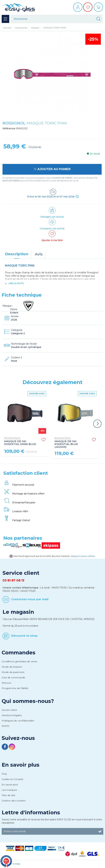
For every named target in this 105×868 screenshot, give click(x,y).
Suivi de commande (13, 677)
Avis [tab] (39, 254)
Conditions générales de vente (19, 661)
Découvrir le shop (24, 635)
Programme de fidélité (15, 688)
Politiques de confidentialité (18, 721)
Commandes (19, 653)
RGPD (5, 726)
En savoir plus (21, 765)
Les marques (9, 790)
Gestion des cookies (14, 801)
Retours (6, 683)
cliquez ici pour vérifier (83, 556)
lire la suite (16, 283)
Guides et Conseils (12, 779)
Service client (9, 710)
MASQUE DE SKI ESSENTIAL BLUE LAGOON (66, 443)
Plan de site (8, 795)
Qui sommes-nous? (28, 701)
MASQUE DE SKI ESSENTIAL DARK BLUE (20, 441)
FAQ (4, 774)
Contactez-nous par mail (30, 599)
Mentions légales (12, 715)
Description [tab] (17, 254)
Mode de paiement (13, 672)
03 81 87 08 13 (13, 580)
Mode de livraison (12, 667)
